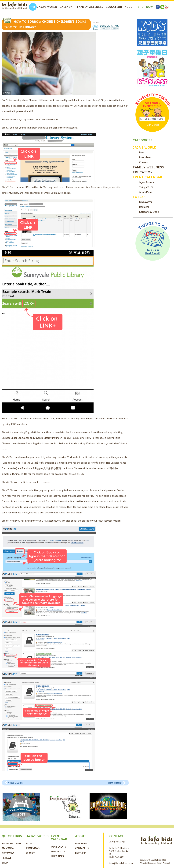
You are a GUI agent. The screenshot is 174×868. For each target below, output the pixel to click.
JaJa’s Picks (146, 192)
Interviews (145, 157)
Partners (81, 853)
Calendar (67, 7)
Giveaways (145, 202)
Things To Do (147, 187)
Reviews (144, 207)
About (129, 7)
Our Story (81, 843)
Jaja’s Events (146, 182)
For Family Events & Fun (152, 105)
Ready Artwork (163, 863)
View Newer (115, 783)
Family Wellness (90, 7)
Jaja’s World (47, 7)
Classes (143, 162)
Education (114, 7)
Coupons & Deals (149, 212)
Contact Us (82, 848)
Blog (142, 152)
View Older (15, 783)
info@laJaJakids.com (121, 863)
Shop (5, 863)
